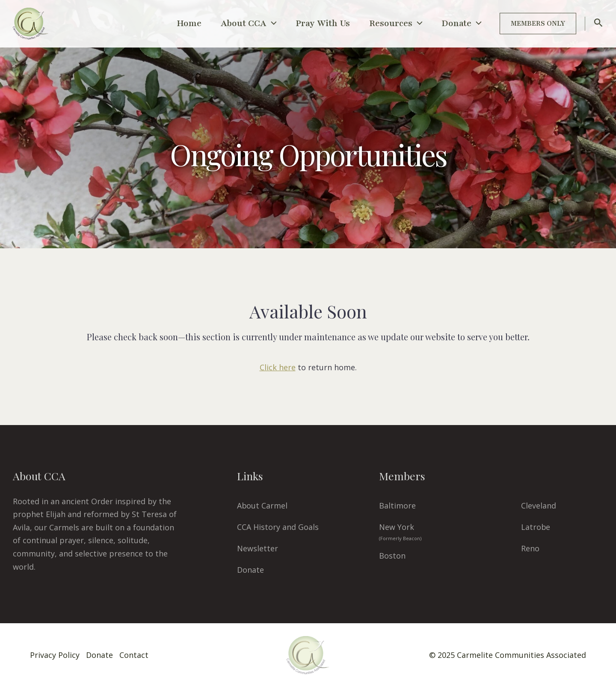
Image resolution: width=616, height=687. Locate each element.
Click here (278, 367)
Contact (134, 655)
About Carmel (262, 506)
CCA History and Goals (278, 527)
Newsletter (258, 548)
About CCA (235, 24)
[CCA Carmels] (31, 23)
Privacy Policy (55, 655)
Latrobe (536, 527)
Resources (390, 24)
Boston (392, 556)
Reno (530, 548)
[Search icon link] (598, 24)
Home (171, 23)
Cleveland (539, 506)
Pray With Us (313, 23)
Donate (459, 24)
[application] (258, 24)
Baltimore (397, 506)
